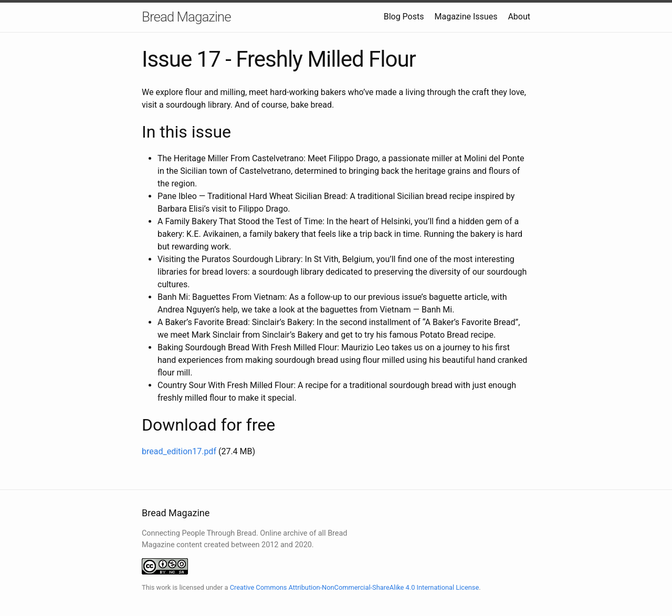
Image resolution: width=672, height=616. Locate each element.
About (519, 17)
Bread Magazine (186, 17)
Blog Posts (404, 17)
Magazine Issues (466, 17)
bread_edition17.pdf (179, 451)
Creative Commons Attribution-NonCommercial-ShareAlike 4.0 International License (355, 587)
